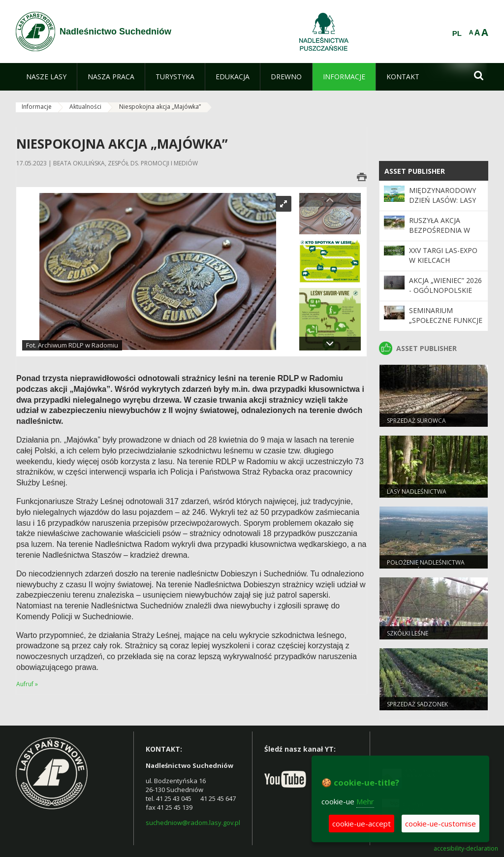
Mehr (365, 801)
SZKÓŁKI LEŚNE (408, 633)
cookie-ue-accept (362, 824)
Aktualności (85, 107)
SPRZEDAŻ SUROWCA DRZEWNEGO (416, 425)
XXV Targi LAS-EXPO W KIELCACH (443, 255)
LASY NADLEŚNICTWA (417, 492)
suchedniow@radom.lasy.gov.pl (193, 823)
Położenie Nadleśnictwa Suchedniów (426, 567)
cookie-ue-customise (441, 824)
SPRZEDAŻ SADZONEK (417, 704)
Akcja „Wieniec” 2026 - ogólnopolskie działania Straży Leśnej (445, 295)
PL (457, 33)
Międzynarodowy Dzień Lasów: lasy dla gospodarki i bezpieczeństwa (442, 205)
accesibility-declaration (466, 849)
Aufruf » (27, 684)
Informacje (37, 107)
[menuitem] (46, 77)
